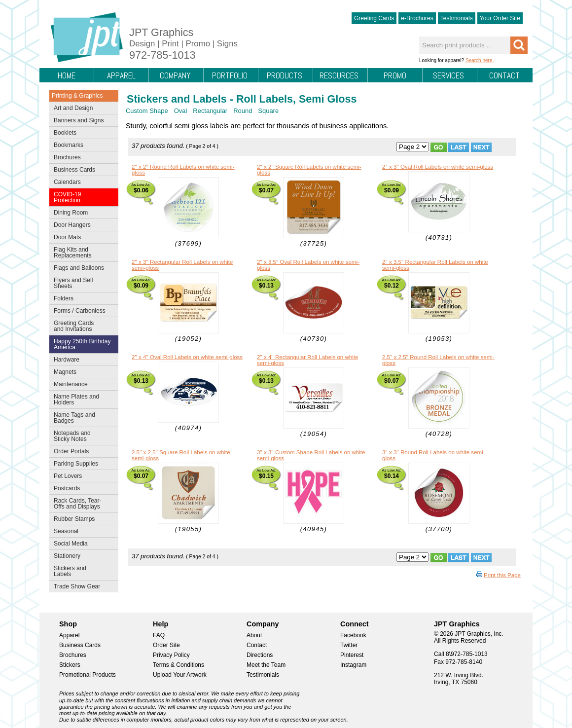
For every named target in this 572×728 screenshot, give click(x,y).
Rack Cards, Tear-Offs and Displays (82, 504)
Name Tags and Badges (82, 418)
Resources (339, 75)
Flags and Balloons (82, 269)
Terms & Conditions (179, 665)
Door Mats (82, 238)
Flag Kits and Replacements (82, 253)
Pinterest (352, 655)
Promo (395, 75)
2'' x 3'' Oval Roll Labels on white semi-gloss (438, 167)
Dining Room (82, 214)
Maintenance (82, 385)
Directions (260, 655)
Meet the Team (266, 665)
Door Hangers (82, 226)
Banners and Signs (82, 121)
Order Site (166, 645)
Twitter (349, 645)
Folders (82, 299)
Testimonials (457, 18)
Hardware (67, 360)
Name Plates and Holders (76, 400)
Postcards (82, 489)
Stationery (82, 557)
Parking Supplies (82, 465)
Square (268, 111)
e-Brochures (417, 18)
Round (243, 111)
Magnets (65, 372)
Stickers (70, 665)
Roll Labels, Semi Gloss (297, 99)
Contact (504, 75)
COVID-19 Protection (82, 197)
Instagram (353, 665)
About (254, 635)
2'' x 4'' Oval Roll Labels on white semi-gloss (187, 357)
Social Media (82, 545)
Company (175, 75)
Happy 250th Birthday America (82, 344)
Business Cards (82, 171)
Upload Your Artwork (180, 675)
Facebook (353, 635)
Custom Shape (147, 111)
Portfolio (230, 75)
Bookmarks (69, 145)
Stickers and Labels (82, 571)
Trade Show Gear (82, 587)
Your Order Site (500, 18)
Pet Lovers (82, 477)
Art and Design (82, 109)
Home (67, 75)
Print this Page (502, 575)
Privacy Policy (171, 655)
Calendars (67, 182)
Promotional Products (88, 675)
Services (448, 75)
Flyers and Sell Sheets (82, 283)
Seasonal (82, 532)
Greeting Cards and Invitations (82, 326)
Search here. (480, 60)
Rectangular (210, 111)
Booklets (65, 133)
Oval (181, 111)
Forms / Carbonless (80, 311)
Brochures (82, 158)
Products (285, 75)
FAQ (159, 635)
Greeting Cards (374, 18)
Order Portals (71, 451)
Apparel (121, 75)
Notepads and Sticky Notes (82, 436)
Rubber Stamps (74, 519)
